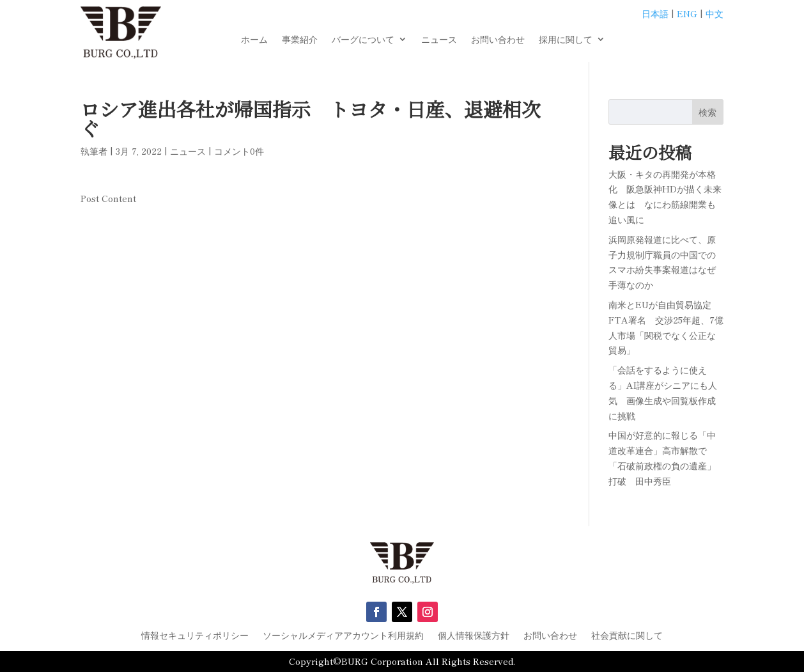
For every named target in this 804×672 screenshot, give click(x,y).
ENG (687, 13)
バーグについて (363, 40)
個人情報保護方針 (474, 636)
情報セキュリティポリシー (195, 636)
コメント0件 (239, 151)
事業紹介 (300, 40)
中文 (715, 13)
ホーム (254, 40)
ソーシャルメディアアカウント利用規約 (343, 636)
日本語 (655, 13)
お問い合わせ (498, 40)
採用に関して (566, 40)
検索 (707, 112)
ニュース (439, 40)
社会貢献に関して (627, 636)
